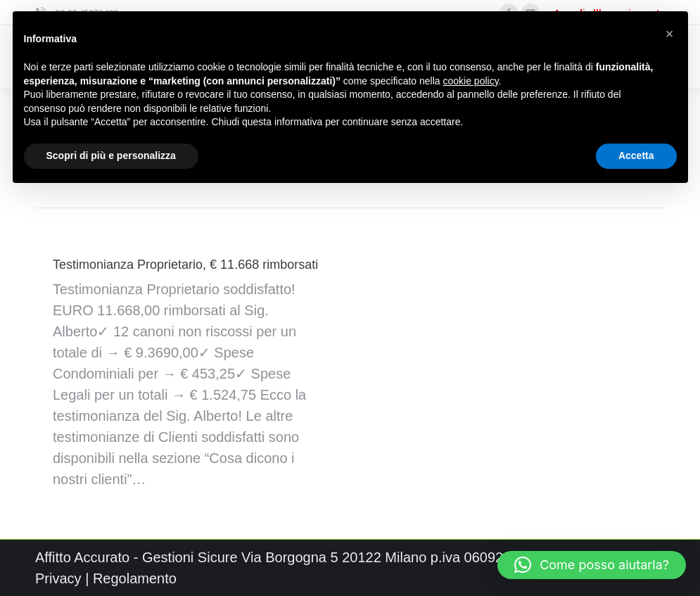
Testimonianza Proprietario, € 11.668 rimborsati (185, 265)
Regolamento (135, 578)
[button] (592, 565)
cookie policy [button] (470, 81)
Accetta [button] (636, 156)
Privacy (58, 578)
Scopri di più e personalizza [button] (111, 156)
